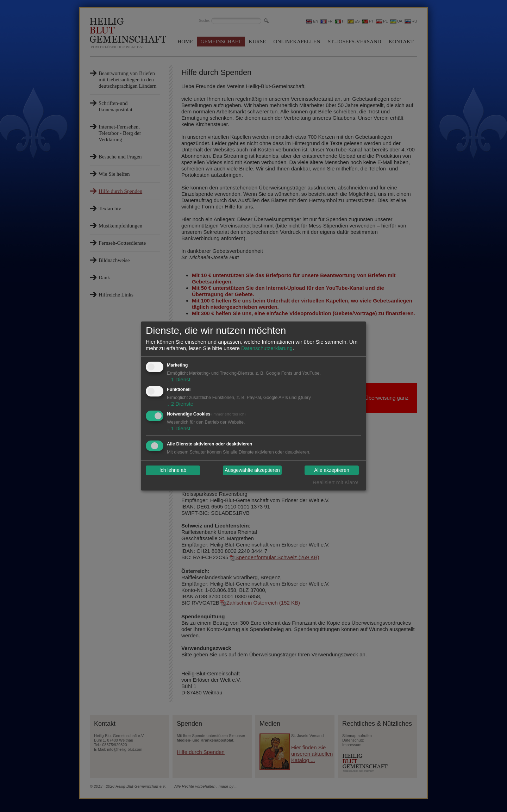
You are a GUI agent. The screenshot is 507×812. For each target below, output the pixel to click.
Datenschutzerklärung (267, 348)
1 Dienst (179, 379)
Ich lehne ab (173, 470)
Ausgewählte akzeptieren (252, 470)
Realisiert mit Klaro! (336, 482)
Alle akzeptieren (332, 470)
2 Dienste (180, 404)
